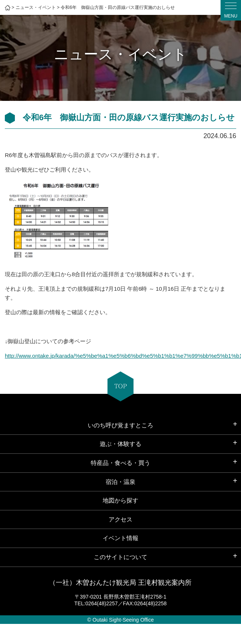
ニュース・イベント (36, 7)
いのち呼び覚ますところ (120, 425)
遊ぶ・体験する (120, 444)
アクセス (120, 519)
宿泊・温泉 (120, 482)
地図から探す (120, 500)
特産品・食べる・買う (120, 463)
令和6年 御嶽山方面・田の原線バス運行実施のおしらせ (118, 7)
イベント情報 (120, 538)
